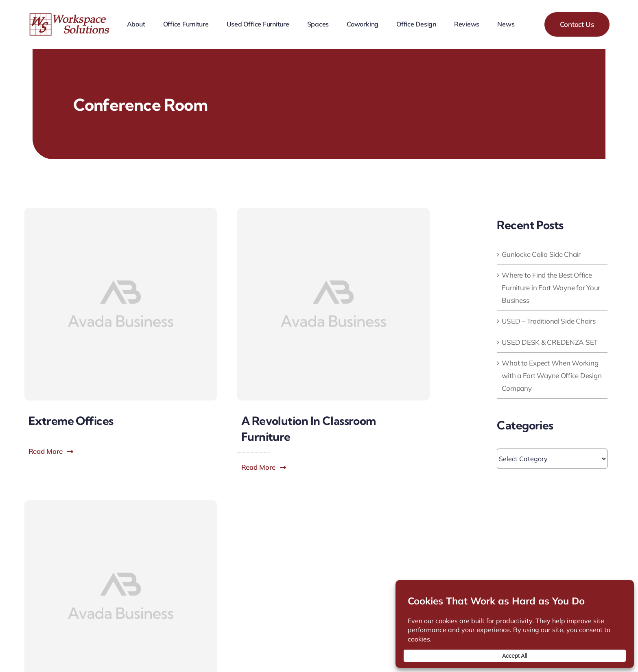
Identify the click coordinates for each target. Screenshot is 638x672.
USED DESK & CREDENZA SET (550, 342)
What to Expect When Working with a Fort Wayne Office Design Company (552, 375)
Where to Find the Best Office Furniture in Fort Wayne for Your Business (551, 287)
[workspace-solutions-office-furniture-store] (70, 16)
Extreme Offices (71, 421)
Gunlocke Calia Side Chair (541, 254)
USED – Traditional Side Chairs (548, 321)
